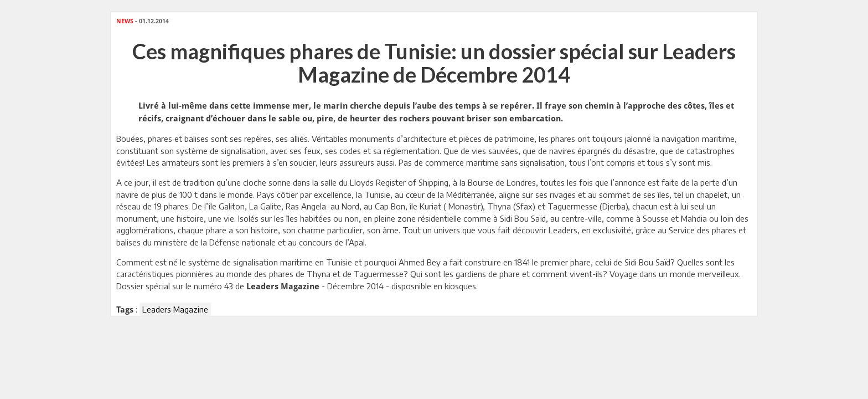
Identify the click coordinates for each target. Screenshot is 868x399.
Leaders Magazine (175, 309)
